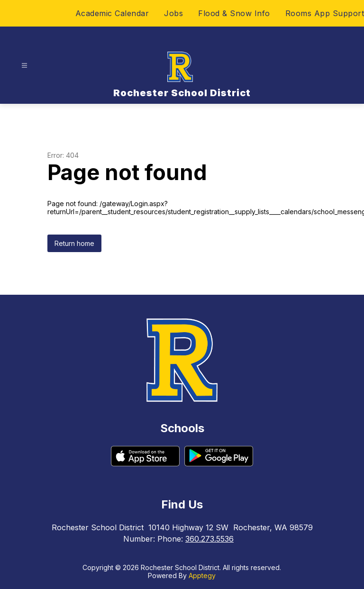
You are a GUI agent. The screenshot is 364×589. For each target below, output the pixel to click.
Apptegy (202, 575)
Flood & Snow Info (234, 13)
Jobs (173, 13)
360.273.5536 (209, 539)
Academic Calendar (112, 13)
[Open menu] (24, 66)
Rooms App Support (325, 13)
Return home (74, 243)
